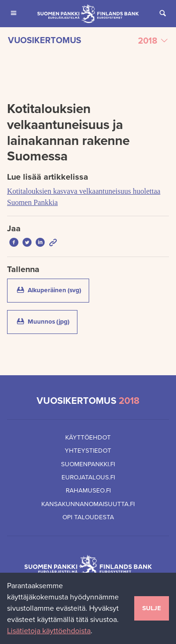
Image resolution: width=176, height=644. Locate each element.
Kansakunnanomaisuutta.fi (88, 504)
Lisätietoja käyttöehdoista (49, 631)
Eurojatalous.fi (88, 477)
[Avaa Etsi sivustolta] (162, 14)
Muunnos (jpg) (46, 321)
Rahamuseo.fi (88, 491)
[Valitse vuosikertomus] (88, 41)
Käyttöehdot (88, 438)
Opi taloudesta (88, 517)
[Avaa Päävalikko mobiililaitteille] (14, 14)
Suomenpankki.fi (88, 464)
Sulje (152, 608)
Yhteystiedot (88, 451)
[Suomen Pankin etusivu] (88, 14)
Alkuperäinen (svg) (52, 290)
